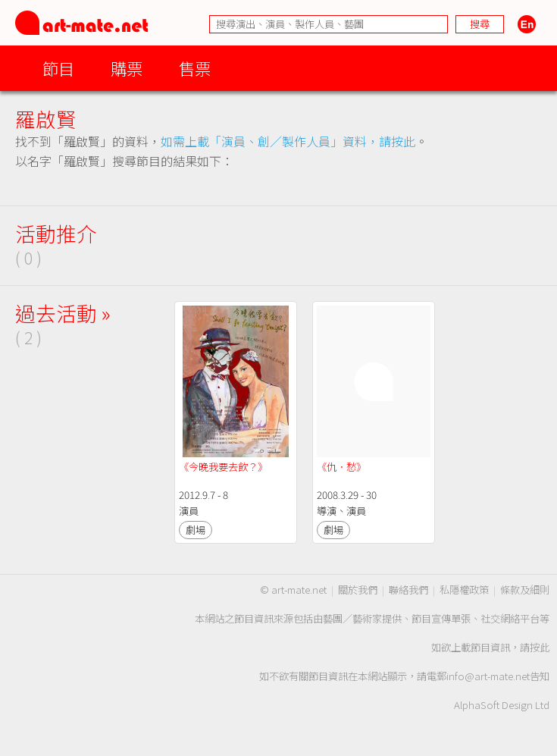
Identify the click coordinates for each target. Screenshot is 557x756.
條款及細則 (525, 590)
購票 (127, 68)
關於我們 (358, 590)
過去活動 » (63, 313)
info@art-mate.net (488, 676)
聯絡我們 (408, 590)
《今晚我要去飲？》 (223, 467)
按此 (540, 647)
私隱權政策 (464, 590)
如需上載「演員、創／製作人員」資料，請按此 (288, 141)
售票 (195, 68)
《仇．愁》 (341, 467)
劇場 (196, 530)
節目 (58, 68)
